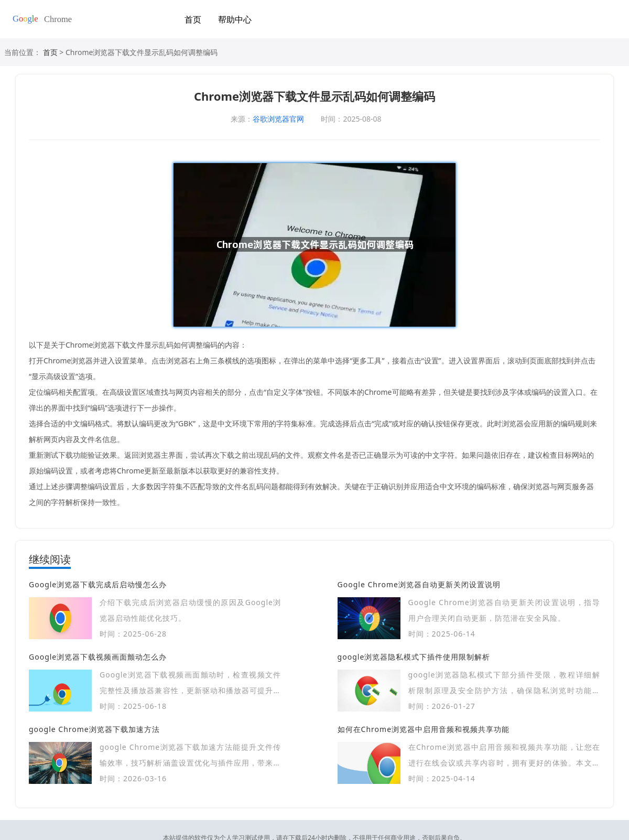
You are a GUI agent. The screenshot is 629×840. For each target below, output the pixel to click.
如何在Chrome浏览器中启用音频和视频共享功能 (424, 729)
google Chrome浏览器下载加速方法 (94, 729)
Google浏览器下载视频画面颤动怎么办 (98, 657)
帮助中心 (235, 19)
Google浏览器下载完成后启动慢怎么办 (98, 584)
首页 (193, 19)
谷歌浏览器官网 (278, 119)
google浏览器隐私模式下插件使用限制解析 (414, 657)
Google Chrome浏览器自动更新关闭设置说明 (419, 584)
